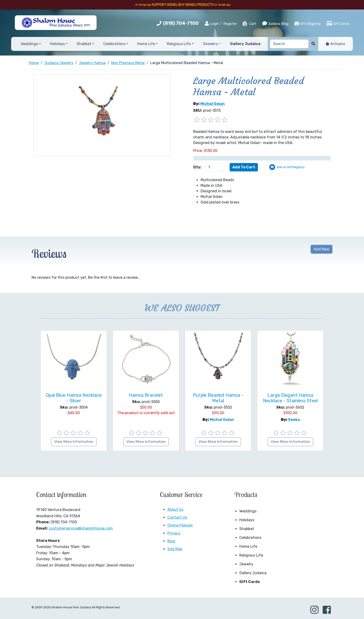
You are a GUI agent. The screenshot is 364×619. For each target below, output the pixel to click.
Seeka (294, 420)
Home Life (248, 546)
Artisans (335, 44)
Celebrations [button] (114, 44)
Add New (322, 249)
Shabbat (247, 529)
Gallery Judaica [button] (245, 44)
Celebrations (250, 538)
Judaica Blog (275, 23)
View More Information (74, 442)
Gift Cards (338, 23)
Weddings (248, 511)
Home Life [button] (146, 44)
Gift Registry (307, 23)
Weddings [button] (29, 44)
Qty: (197, 167)
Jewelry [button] (210, 44)
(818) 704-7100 (181, 23)
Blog (171, 541)
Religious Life (251, 555)
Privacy (174, 533)
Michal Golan (213, 104)
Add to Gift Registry (291, 167)
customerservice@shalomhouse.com (81, 528)
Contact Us (177, 517)
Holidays (247, 520)
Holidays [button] (57, 44)
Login (212, 23)
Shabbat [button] (84, 44)
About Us (175, 509)
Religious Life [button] (179, 44)
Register (230, 24)
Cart (249, 24)
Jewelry (246, 564)
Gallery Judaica (253, 573)
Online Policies (180, 525)
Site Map (175, 549)
